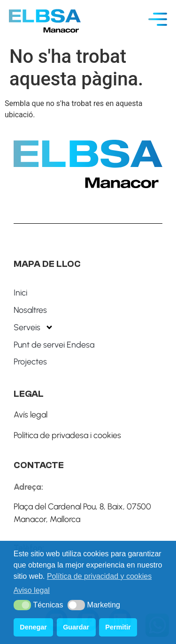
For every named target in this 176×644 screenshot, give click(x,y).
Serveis (34, 327)
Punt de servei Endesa (54, 345)
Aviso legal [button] (32, 590)
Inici (20, 293)
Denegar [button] (33, 627)
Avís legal (31, 415)
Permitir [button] (118, 627)
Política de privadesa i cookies (67, 435)
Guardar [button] (76, 627)
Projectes (30, 362)
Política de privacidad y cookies (99, 576)
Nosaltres (30, 310)
